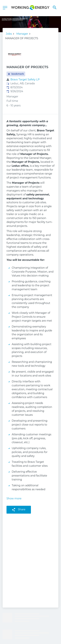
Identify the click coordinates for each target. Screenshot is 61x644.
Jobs (9, 34)
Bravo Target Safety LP (25, 79)
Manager (22, 34)
